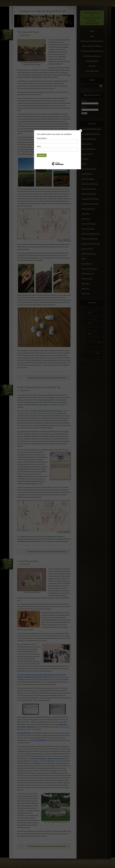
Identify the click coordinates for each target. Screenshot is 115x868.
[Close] (80, 131)
